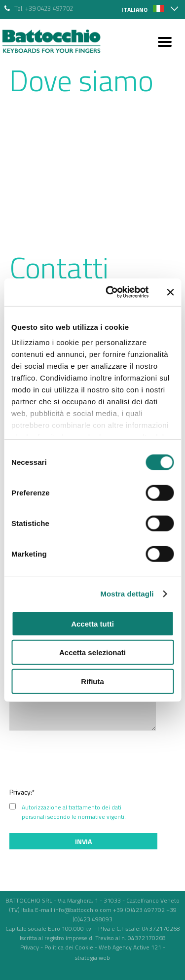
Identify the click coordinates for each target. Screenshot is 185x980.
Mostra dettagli (127, 594)
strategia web (92, 958)
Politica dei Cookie (69, 947)
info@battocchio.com (83, 910)
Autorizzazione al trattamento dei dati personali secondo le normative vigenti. (74, 812)
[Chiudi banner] (170, 292)
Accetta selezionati (92, 652)
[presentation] (101, 759)
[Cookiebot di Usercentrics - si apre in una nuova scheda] (110, 292)
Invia (83, 841)
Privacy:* (22, 792)
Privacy (30, 947)
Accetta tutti (92, 623)
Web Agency (115, 947)
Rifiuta (92, 681)
